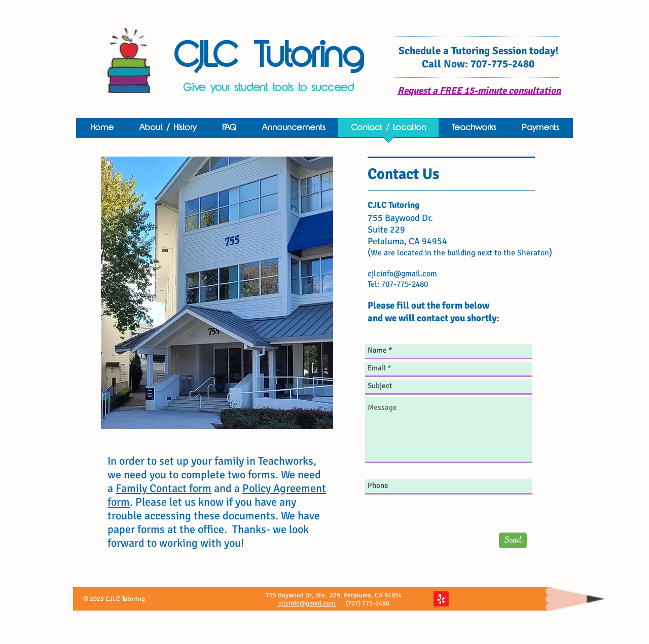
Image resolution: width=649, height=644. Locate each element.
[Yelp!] (441, 599)
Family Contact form (164, 488)
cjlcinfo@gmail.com (307, 603)
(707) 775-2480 (368, 603)
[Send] (513, 540)
